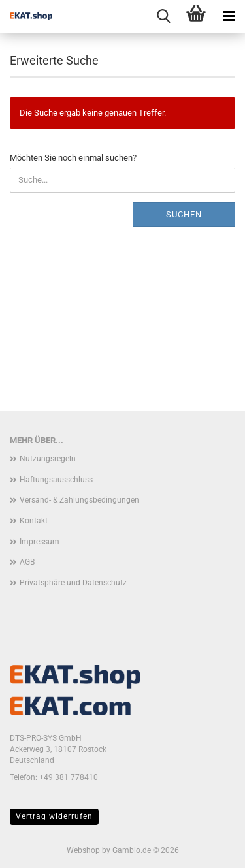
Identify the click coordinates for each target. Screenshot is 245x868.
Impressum (40, 542)
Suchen (184, 214)
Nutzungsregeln (48, 459)
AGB (27, 562)
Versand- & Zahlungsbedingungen (79, 500)
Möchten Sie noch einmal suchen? (73, 158)
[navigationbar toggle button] (229, 16)
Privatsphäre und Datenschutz (73, 583)
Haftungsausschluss (56, 480)
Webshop (83, 850)
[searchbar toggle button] (163, 16)
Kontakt (34, 521)
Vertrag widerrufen (54, 816)
